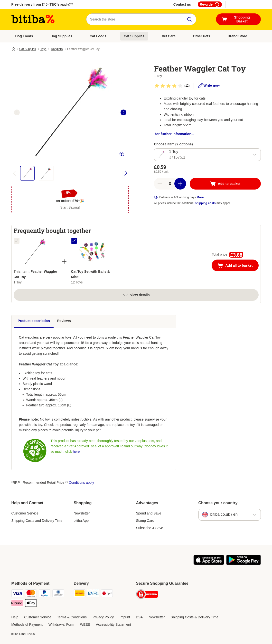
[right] (123, 112)
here (76, 452)
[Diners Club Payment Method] (58, 594)
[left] (17, 112)
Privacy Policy (103, 617)
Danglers (57, 49)
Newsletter (82, 513)
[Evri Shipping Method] (93, 594)
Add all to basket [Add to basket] (238, 266)
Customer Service (25, 513)
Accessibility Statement (113, 624)
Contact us (182, 4)
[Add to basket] (225, 184)
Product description (34, 321)
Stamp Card (145, 521)
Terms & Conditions (72, 617)
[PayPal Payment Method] (45, 594)
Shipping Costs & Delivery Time (195, 617)
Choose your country (218, 503)
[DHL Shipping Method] (80, 594)
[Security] (147, 595)
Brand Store (237, 36)
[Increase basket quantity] (180, 184)
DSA (139, 617)
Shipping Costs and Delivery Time (37, 521)
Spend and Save (149, 513)
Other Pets (202, 36)
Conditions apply (82, 483)
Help (15, 617)
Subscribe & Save (150, 528)
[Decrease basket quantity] (160, 184)
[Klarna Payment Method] (17, 604)
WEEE (85, 624)
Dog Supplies (61, 36)
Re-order (210, 4)
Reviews (64, 321)
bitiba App (81, 521)
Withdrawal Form (61, 624)
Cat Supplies (134, 36)
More (200, 197)
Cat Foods (98, 36)
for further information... (175, 134)
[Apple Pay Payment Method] (31, 604)
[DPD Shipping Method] (107, 594)
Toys (43, 49)
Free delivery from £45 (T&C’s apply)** (42, 4)
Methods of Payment (27, 624)
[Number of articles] (170, 184)
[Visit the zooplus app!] (209, 564)
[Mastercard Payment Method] (31, 594)
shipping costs (205, 203)
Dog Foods (24, 36)
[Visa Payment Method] (17, 594)
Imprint (125, 617)
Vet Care (169, 36)
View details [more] (136, 295)
